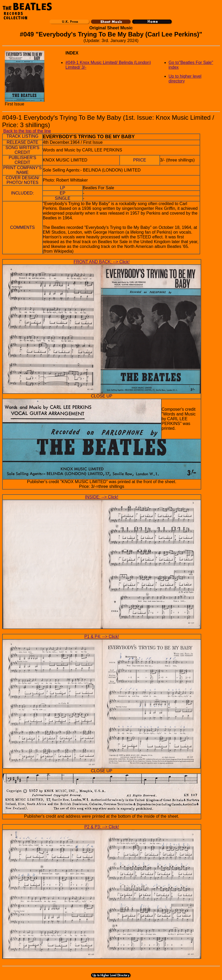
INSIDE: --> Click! (102, 497)
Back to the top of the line (27, 131)
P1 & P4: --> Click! (101, 637)
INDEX (72, 53)
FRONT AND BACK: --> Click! (102, 262)
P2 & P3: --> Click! (101, 827)
